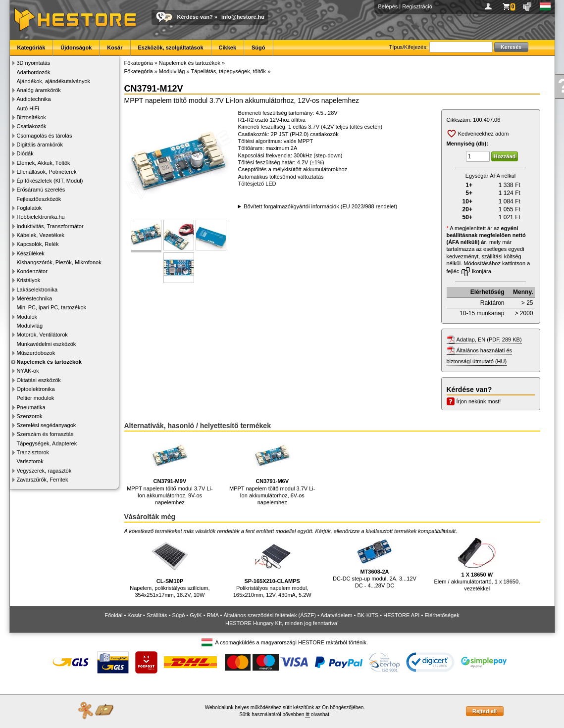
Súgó (258, 48)
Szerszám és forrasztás (45, 434)
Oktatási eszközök (39, 380)
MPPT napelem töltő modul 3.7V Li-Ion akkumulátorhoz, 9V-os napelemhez (170, 471)
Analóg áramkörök (39, 90)
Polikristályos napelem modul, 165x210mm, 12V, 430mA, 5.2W (272, 567)
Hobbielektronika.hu (41, 217)
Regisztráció (417, 6)
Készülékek (31, 253)
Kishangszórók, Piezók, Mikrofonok (59, 262)
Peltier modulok (36, 398)
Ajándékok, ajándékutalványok (54, 81)
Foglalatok (29, 208)
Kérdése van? (195, 17)
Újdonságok (76, 48)
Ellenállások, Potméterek (47, 172)
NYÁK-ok (28, 371)
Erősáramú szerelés (41, 190)
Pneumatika (31, 407)
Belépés (388, 6)
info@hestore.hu (243, 17)
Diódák (25, 153)
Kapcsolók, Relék (38, 244)
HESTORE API (401, 615)
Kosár (115, 48)
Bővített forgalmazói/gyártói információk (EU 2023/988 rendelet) (320, 206)
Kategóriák (31, 48)
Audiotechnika (34, 99)
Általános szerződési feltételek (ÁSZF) (269, 615)
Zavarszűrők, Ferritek (43, 480)
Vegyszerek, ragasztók (44, 471)
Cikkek (228, 48)
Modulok (27, 317)
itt (308, 714)
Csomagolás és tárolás (45, 136)
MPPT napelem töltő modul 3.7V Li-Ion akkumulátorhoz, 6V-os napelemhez (272, 471)
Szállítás (157, 615)
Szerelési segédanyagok (47, 425)
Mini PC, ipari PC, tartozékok (52, 307)
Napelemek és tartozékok (49, 362)
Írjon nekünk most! (479, 401)
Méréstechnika (35, 298)
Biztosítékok (31, 117)
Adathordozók (34, 72)
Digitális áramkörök (40, 145)
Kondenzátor (32, 271)
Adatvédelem (336, 615)
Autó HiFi (28, 108)
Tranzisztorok (33, 452)
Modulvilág (30, 326)
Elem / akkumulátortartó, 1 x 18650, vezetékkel (477, 564)
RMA (213, 615)
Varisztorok (30, 461)
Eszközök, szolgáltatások (171, 48)
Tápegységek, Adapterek (47, 443)
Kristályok (29, 280)
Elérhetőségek (442, 615)
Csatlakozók (32, 126)
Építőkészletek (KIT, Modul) (50, 181)
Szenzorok (30, 416)
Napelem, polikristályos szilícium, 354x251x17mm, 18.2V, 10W (170, 567)
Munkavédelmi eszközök (47, 344)
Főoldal (113, 615)
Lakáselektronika (37, 290)
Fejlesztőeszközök (39, 199)
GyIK (196, 615)
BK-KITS (368, 615)
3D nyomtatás (34, 63)
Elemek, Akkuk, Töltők (44, 163)
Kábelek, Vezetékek (41, 235)
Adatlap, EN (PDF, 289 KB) (489, 340)
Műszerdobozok (36, 353)
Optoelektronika (36, 389)
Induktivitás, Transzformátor (50, 226)
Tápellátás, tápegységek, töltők (228, 71)
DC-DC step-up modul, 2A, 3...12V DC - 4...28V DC (375, 563)
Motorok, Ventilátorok (42, 335)
